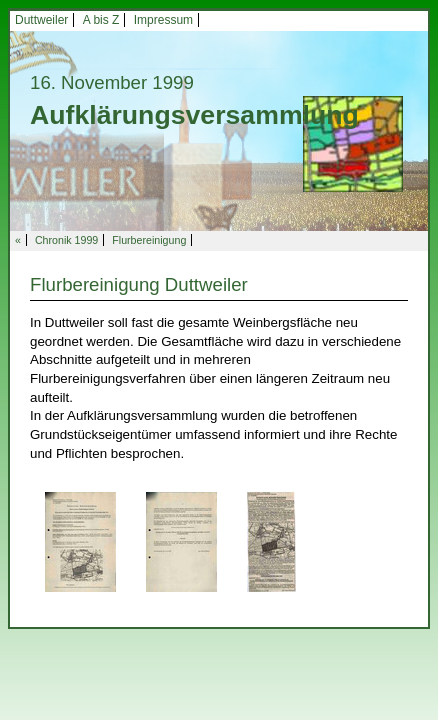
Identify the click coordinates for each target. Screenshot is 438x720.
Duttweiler (41, 20)
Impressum (163, 20)
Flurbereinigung (149, 240)
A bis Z (101, 20)
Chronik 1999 (66, 240)
